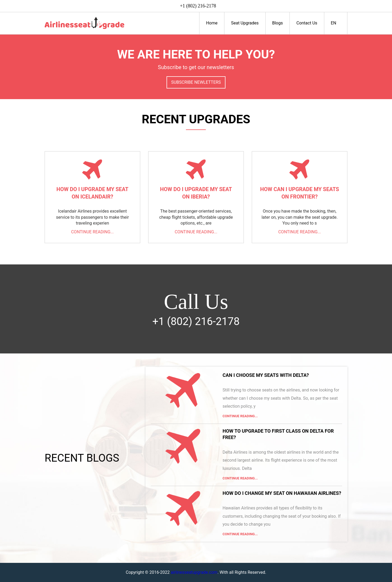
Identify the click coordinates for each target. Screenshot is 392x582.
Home (212, 23)
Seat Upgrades (245, 23)
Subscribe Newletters (196, 82)
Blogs (278, 23)
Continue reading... (93, 232)
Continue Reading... (240, 416)
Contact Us (307, 23)
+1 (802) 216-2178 (198, 6)
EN (336, 23)
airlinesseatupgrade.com (194, 572)
